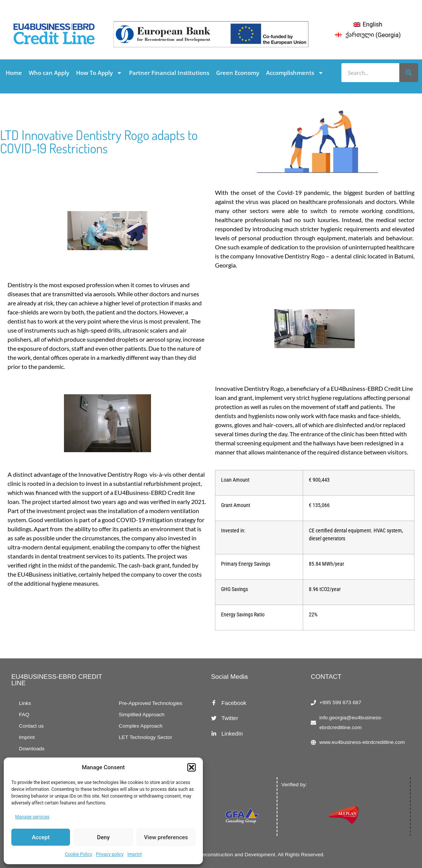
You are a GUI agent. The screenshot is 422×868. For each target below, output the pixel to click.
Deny (103, 837)
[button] (192, 767)
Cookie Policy (78, 854)
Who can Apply (49, 73)
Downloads (32, 749)
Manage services (32, 817)
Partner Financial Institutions (169, 73)
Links (25, 703)
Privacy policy (110, 854)
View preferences (166, 837)
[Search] (409, 73)
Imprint (135, 854)
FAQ (24, 715)
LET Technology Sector (146, 737)
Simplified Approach (142, 715)
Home (14, 73)
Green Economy (238, 73)
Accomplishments (295, 73)
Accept (41, 837)
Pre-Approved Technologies (151, 703)
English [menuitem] (372, 24)
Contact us (31, 726)
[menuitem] (368, 25)
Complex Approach (141, 726)
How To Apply (99, 73)
